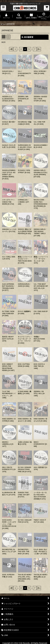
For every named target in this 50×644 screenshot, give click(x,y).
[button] (3, 8)
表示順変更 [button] (27, 37)
